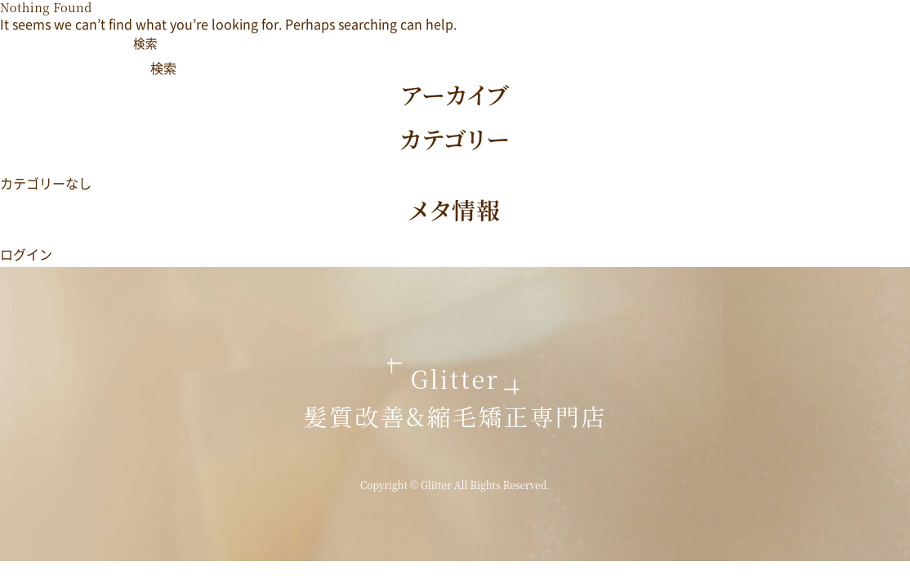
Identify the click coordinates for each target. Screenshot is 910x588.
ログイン (26, 254)
